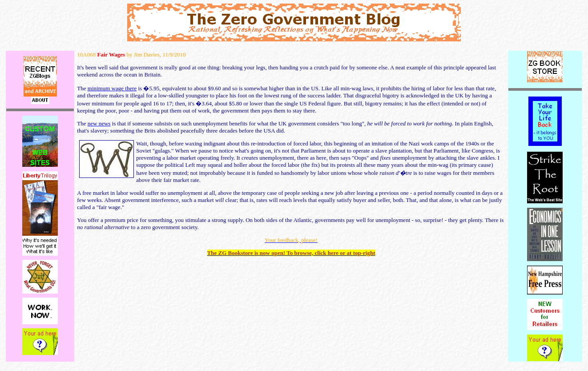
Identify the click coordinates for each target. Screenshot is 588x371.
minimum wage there (112, 88)
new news (99, 123)
